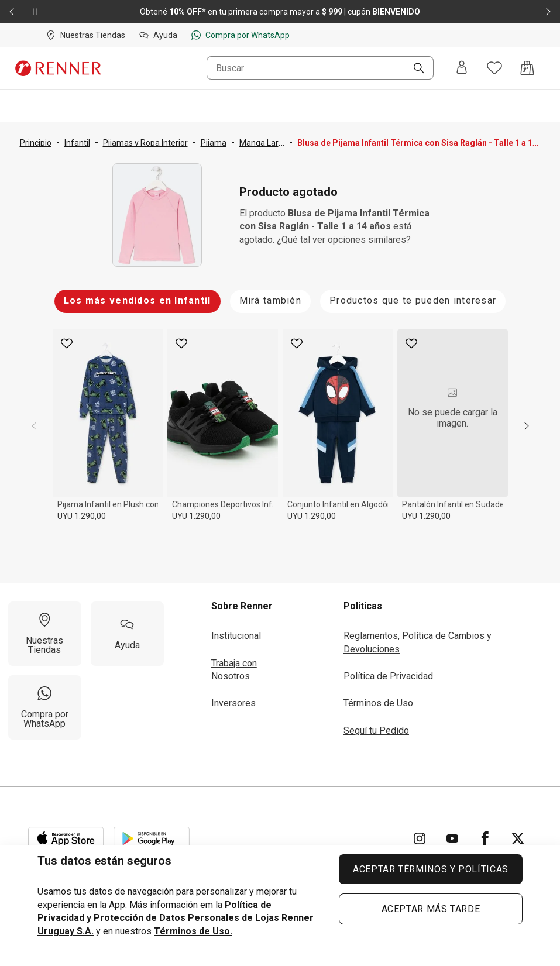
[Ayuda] (127, 634)
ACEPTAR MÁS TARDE (431, 909)
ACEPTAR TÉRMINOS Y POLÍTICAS (431, 869)
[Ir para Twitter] (518, 838)
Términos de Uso (378, 703)
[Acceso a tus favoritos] (494, 68)
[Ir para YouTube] (452, 838)
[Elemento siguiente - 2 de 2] (548, 12)
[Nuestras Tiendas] (45, 634)
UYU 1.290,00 (82, 516)
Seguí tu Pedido (376, 730)
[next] (527, 426)
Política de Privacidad (388, 676)
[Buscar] (414, 69)
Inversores (233, 703)
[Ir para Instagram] (420, 838)
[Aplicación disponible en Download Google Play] (152, 838)
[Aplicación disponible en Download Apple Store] (66, 838)
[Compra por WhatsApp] (45, 707)
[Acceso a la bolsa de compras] (527, 68)
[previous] (34, 426)
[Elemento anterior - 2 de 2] (12, 12)
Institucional (236, 636)
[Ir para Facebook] (485, 838)
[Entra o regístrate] (462, 68)
